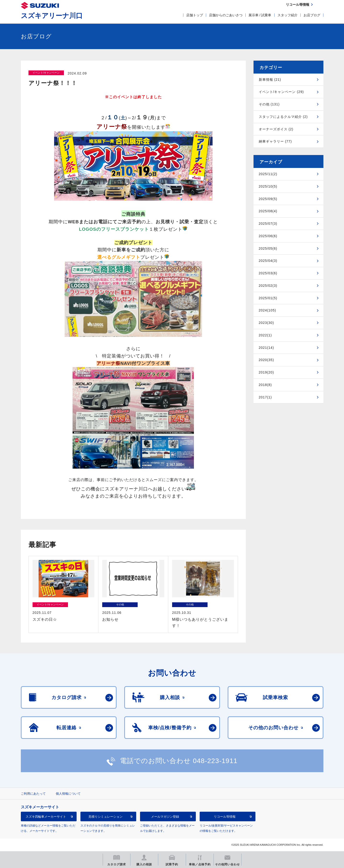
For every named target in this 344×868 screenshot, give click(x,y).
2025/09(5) (268, 199)
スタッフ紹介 (288, 15)
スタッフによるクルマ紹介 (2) (283, 117)
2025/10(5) (268, 186)
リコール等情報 (225, 817)
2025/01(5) (268, 298)
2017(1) (265, 397)
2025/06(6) (268, 236)
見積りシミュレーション (105, 817)
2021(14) (266, 348)
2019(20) (266, 372)
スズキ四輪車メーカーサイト (46, 817)
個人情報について (68, 794)
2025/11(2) (268, 174)
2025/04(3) (268, 261)
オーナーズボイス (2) (276, 129)
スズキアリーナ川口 (52, 16)
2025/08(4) (268, 211)
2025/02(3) (268, 286)
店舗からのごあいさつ (226, 15)
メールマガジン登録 (165, 817)
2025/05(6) (268, 248)
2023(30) (266, 323)
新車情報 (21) (270, 80)
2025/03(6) (268, 273)
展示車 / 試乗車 (260, 15)
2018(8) (265, 385)
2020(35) (266, 360)
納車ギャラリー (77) (275, 141)
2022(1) (265, 335)
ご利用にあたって (33, 794)
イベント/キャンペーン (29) (281, 92)
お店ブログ (312, 15)
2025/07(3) (268, 224)
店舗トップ (195, 15)
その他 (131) (269, 104)
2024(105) (268, 310)
